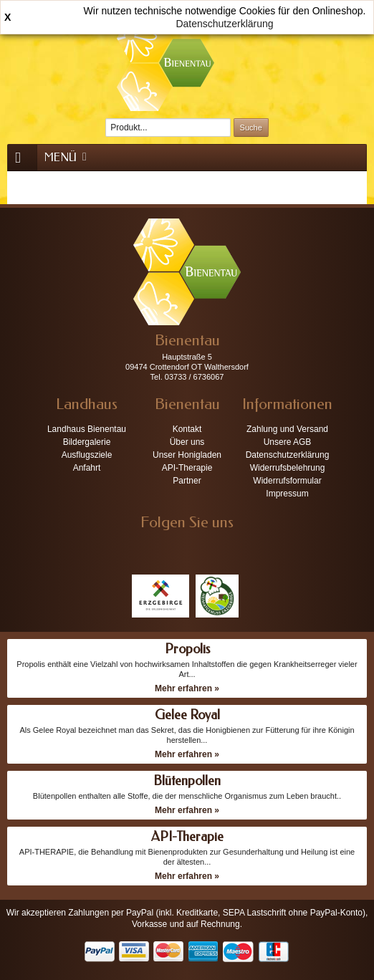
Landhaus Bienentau (87, 429)
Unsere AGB (288, 442)
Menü (67, 157)
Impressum (287, 494)
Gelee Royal (187, 715)
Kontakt (187, 429)
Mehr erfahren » (187, 688)
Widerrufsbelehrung (288, 468)
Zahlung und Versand (287, 429)
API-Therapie (187, 468)
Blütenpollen (187, 781)
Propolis (187, 649)
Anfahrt (87, 468)
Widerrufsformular (287, 481)
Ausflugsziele (87, 455)
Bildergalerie (87, 442)
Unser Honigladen (187, 455)
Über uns (187, 442)
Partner (187, 481)
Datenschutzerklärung (224, 24)
